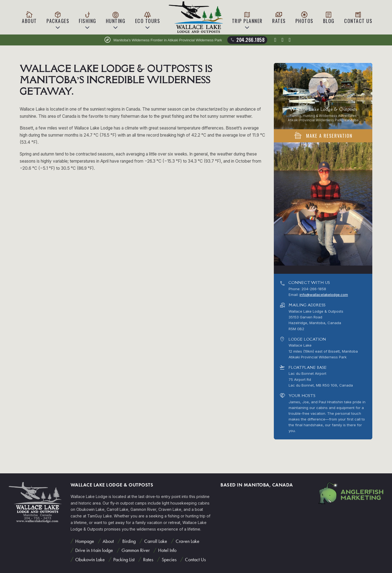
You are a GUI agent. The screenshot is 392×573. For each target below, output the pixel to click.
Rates (279, 17)
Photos (304, 17)
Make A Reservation (323, 136)
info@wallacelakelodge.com (324, 295)
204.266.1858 (247, 40)
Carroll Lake (156, 541)
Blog (329, 17)
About (29, 17)
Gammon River (136, 550)
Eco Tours (148, 17)
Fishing (88, 17)
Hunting (116, 17)
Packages (58, 17)
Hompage (85, 541)
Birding (129, 541)
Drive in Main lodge (94, 550)
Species (169, 559)
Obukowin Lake (90, 559)
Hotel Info (167, 550)
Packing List (124, 559)
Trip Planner (247, 17)
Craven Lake (188, 541)
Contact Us (358, 17)
